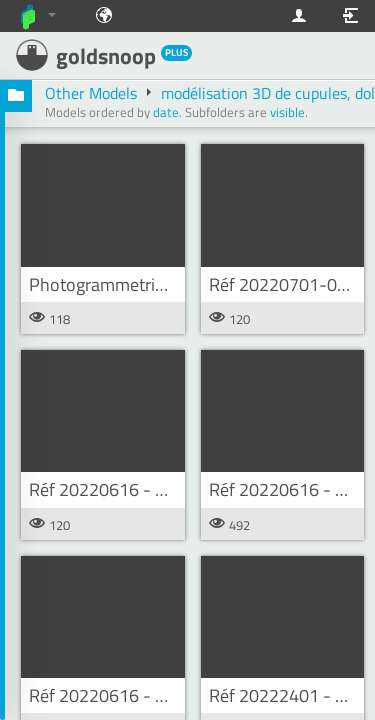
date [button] (166, 112)
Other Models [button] (93, 93)
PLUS (176, 52)
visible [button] (287, 112)
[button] (16, 96)
